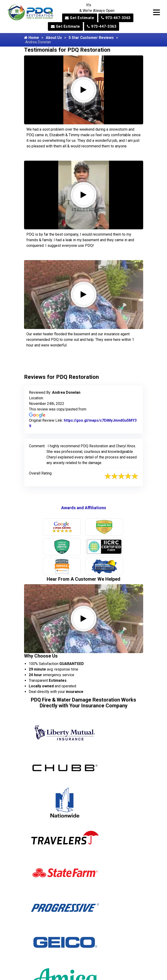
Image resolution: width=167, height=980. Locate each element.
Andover (42, 931)
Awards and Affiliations (84, 508)
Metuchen (99, 915)
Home (32, 38)
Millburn (97, 955)
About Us (54, 38)
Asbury (41, 947)
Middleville (99, 931)
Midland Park (101, 939)
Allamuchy (43, 907)
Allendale (42, 915)
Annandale (44, 939)
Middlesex (99, 923)
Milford (96, 947)
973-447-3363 (116, 18)
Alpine (40, 923)
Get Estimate (80, 18)
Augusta (42, 955)
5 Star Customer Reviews (91, 38)
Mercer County (103, 907)
